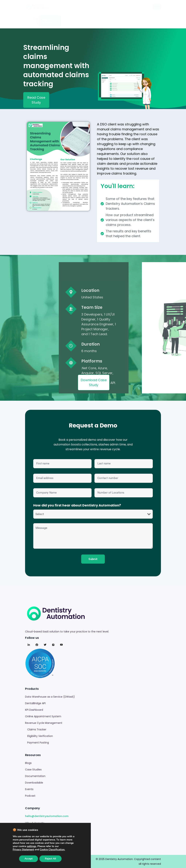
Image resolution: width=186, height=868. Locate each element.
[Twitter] (45, 645)
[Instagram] (53, 645)
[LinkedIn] (29, 645)
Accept (29, 859)
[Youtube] (61, 645)
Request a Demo (50, 21)
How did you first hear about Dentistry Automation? (77, 505)
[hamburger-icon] (157, 7)
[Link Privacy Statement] (23, 850)
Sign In (36, 21)
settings (32, 846)
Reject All (50, 859)
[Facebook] (37, 645)
